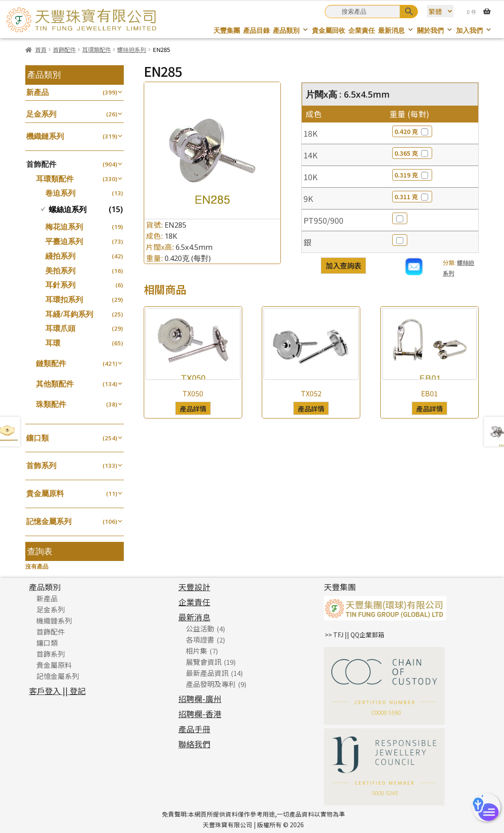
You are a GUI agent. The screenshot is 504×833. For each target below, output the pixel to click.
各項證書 (200, 640)
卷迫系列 (60, 193)
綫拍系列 (60, 256)
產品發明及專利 (211, 684)
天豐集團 (227, 30)
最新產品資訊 (207, 673)
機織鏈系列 (45, 136)
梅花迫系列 (64, 227)
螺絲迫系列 (132, 49)
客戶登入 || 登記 (57, 691)
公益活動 (200, 628)
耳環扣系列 (64, 299)
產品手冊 (194, 729)
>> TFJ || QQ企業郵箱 (354, 635)
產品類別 (291, 30)
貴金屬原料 (45, 493)
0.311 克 (412, 197)
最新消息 (396, 30)
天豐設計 (194, 587)
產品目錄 (256, 30)
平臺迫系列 (64, 241)
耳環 (53, 343)
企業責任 (362, 30)
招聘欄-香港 (200, 714)
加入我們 (474, 30)
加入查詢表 (343, 265)
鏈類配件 (51, 363)
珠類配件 (51, 404)
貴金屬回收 (329, 30)
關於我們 (435, 30)
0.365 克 (412, 153)
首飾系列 (41, 465)
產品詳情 (193, 408)
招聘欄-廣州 (200, 699)
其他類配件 (55, 384)
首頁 (41, 49)
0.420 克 (412, 131)
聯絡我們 (194, 744)
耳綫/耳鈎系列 (69, 314)
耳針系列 (60, 285)
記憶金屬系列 (49, 521)
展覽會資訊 (204, 662)
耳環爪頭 (60, 328)
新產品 (37, 92)
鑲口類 (37, 438)
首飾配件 (64, 49)
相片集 (197, 651)
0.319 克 (412, 175)
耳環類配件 (96, 49)
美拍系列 (60, 270)
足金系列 (41, 114)
